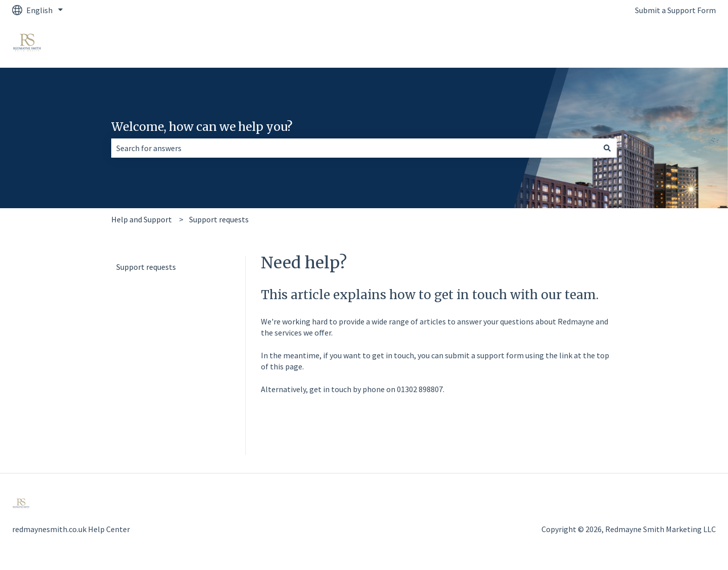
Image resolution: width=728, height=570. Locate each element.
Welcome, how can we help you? (202, 127)
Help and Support (142, 219)
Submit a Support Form (675, 10)
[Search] (607, 148)
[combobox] (354, 148)
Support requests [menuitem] (146, 267)
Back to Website (678, 44)
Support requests (219, 219)
